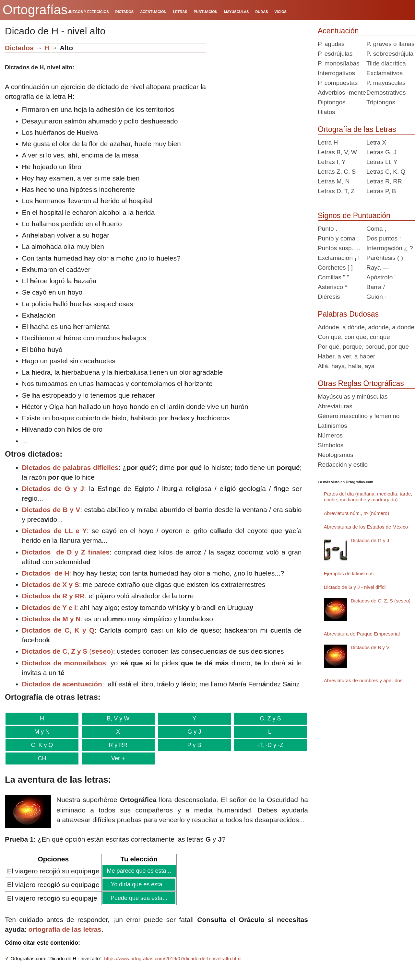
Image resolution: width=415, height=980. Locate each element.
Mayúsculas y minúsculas (353, 397)
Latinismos (332, 426)
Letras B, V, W (337, 152)
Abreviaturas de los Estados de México (366, 527)
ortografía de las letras (65, 929)
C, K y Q (41, 745)
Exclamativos (385, 73)
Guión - (376, 297)
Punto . (327, 229)
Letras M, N (334, 181)
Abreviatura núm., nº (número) (356, 513)
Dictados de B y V (51, 510)
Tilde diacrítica (386, 63)
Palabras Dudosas (348, 314)
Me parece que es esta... (139, 871)
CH (41, 758)
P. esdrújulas (335, 54)
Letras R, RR (384, 181)
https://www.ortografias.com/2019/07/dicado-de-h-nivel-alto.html (173, 958)
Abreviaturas (335, 406)
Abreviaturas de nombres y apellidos (363, 680)
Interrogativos (336, 73)
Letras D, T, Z (336, 191)
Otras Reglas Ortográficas (361, 383)
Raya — (378, 268)
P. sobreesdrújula (390, 54)
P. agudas (331, 44)
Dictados (19, 48)
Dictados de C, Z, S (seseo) (381, 601)
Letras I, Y (332, 162)
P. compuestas (338, 83)
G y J (191, 732)
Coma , (376, 229)
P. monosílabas (339, 63)
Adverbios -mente (342, 93)
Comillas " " (333, 277)
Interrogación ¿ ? (390, 248)
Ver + (116, 758)
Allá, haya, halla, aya (346, 366)
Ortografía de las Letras (357, 129)
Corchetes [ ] (335, 268)
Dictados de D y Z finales (66, 552)
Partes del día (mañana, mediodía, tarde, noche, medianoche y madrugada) (368, 497)
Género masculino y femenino (359, 416)
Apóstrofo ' (381, 277)
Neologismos (336, 455)
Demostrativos (386, 93)
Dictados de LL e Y (54, 531)
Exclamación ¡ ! (339, 258)
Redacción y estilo (343, 465)
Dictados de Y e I (49, 607)
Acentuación (338, 31)
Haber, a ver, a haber (346, 356)
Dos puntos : (384, 238)
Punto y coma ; (338, 238)
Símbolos (331, 445)
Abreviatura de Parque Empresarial (362, 634)
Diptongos (332, 102)
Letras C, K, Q (386, 172)
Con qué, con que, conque (354, 337)
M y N (41, 732)
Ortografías (35, 10)
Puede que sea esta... (139, 898)
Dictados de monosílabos (64, 663)
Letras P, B (381, 191)
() (68, 651)
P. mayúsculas (386, 83)
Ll (266, 732)
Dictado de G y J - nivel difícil (355, 587)
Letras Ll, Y (382, 162)
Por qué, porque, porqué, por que (363, 347)
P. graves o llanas (391, 44)
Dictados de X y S (51, 584)
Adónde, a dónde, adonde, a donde (366, 327)
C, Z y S (265, 718)
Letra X (376, 142)
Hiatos (326, 112)
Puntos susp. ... (339, 248)
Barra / (376, 287)
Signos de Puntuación (354, 216)
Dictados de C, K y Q (58, 630)
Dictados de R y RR (53, 596)
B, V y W (116, 718)
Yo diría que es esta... (139, 884)
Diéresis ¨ (331, 297)
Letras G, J (381, 152)
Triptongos (381, 102)
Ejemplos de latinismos (349, 573)
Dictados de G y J (53, 489)
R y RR (116, 745)
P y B (191, 745)
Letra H (328, 142)
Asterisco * (332, 287)
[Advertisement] (259, 84)
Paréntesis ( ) (385, 258)
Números (330, 435)
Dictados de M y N (51, 619)
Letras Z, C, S (337, 172)
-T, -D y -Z (265, 745)
